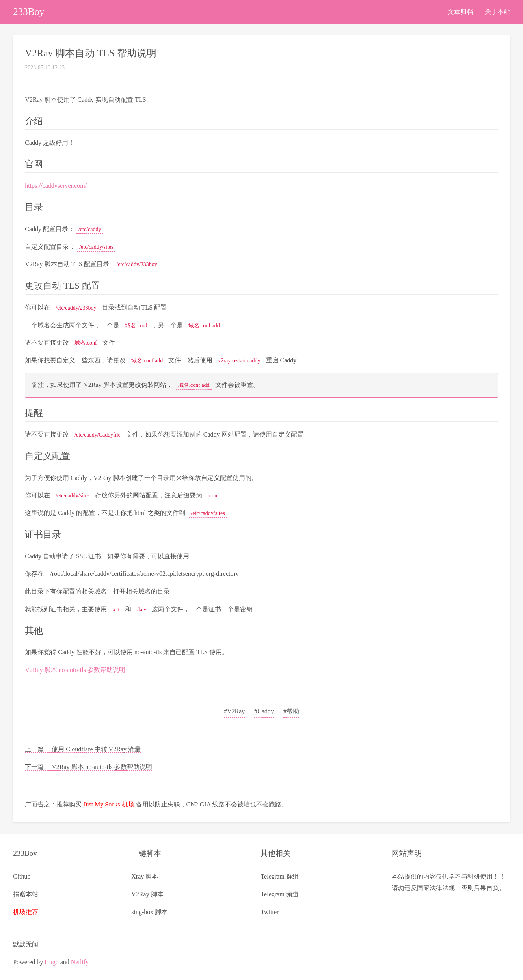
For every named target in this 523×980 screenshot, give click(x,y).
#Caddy (264, 711)
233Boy (29, 12)
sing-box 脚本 (149, 912)
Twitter (270, 912)
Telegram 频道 (279, 894)
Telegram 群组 (279, 876)
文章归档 (460, 12)
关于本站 (497, 12)
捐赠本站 (26, 894)
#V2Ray (234, 711)
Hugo (52, 962)
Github (22, 876)
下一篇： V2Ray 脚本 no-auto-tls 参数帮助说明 (88, 767)
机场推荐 (26, 912)
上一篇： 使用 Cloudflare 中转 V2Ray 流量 (83, 749)
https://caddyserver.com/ (56, 186)
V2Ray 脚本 (147, 894)
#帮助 (291, 711)
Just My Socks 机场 (109, 804)
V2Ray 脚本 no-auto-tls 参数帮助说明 (75, 670)
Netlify (80, 962)
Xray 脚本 (145, 876)
